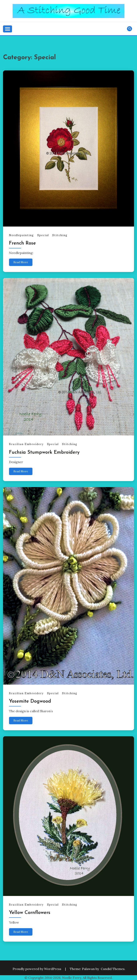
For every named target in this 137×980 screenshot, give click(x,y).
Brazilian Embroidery (26, 444)
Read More (21, 262)
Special (43, 235)
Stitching (60, 235)
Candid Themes (113, 969)
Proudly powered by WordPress (37, 969)
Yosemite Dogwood (30, 701)
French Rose (22, 243)
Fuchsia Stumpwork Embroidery (44, 452)
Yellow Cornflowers (30, 913)
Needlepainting (21, 235)
